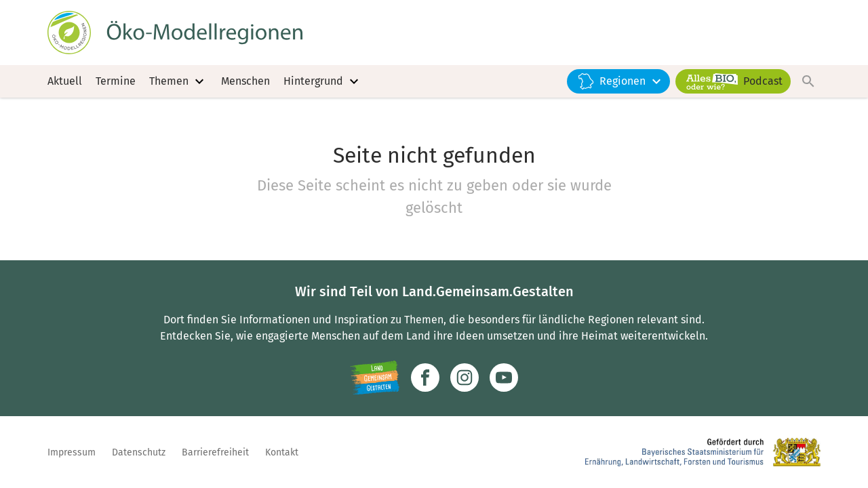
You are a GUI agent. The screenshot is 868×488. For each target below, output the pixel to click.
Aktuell (65, 81)
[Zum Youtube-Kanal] (504, 378)
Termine (116, 81)
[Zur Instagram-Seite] (465, 378)
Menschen (245, 81)
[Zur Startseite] (175, 33)
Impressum (72, 452)
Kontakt (282, 452)
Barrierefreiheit (215, 452)
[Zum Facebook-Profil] (425, 378)
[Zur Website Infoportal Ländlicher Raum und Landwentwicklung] (375, 378)
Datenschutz (139, 452)
